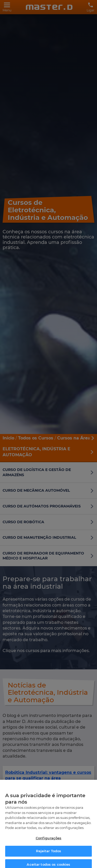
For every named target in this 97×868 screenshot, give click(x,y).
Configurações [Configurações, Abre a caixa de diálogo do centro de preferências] (49, 842)
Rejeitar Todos (49, 855)
